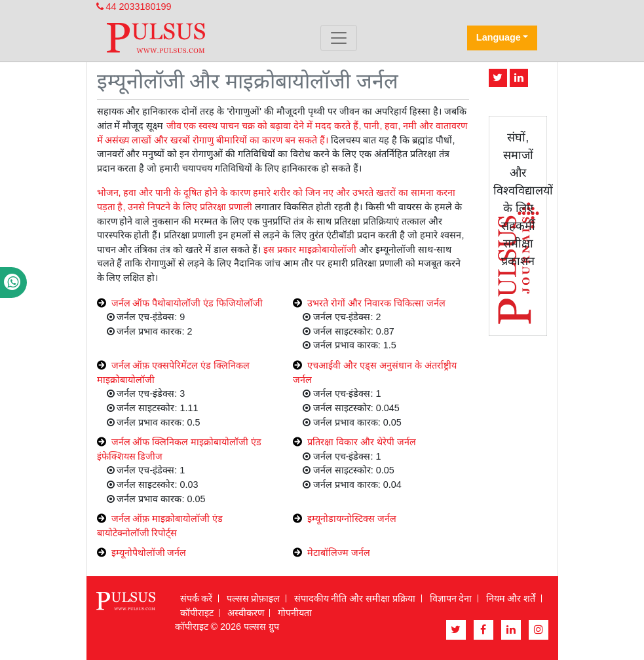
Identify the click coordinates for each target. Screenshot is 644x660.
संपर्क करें (197, 598)
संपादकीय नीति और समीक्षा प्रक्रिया (355, 598)
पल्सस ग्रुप (261, 627)
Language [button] (499, 37)
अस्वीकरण (246, 613)
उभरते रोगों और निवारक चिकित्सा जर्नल (376, 303)
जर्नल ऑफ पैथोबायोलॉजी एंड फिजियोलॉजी (187, 303)
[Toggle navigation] (339, 38)
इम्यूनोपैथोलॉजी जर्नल (149, 553)
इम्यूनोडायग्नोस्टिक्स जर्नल (352, 519)
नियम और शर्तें (511, 598)
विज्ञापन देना (451, 598)
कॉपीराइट (197, 613)
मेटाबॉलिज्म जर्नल (339, 553)
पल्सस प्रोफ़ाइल (254, 598)
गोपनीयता (295, 613)
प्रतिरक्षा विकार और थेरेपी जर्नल (362, 442)
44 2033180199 (134, 7)
